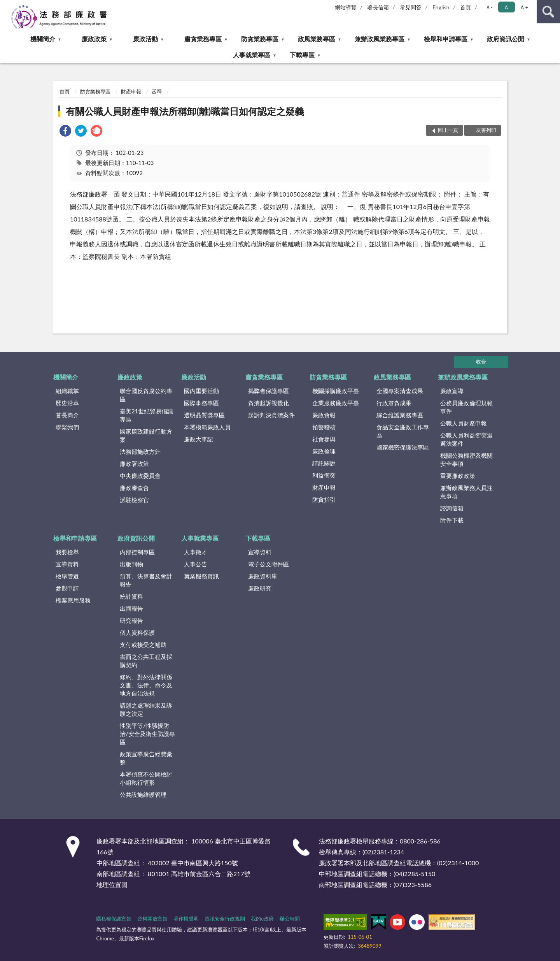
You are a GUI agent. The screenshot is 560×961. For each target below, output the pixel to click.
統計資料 (131, 596)
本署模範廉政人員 (207, 427)
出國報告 (131, 608)
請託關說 (324, 463)
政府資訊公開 (506, 39)
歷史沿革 (67, 403)
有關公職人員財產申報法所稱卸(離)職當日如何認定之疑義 (185, 111)
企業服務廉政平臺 (336, 403)
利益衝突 (324, 475)
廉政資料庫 (263, 576)
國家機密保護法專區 (403, 447)
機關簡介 (43, 39)
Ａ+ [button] (524, 7)
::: (6, 6)
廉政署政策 (134, 464)
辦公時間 (290, 919)
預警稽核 (324, 427)
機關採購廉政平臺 (336, 391)
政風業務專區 (317, 39)
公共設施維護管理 (143, 794)
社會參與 (324, 439)
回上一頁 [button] (448, 130)
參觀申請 (67, 588)
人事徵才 (196, 552)
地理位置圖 (112, 885)
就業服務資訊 (201, 576)
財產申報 (131, 91)
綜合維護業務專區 (400, 415)
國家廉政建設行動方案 (146, 435)
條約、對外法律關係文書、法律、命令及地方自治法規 (146, 685)
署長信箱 (378, 7)
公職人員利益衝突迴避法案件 (466, 439)
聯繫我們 (67, 427)
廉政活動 (145, 39)
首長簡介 (67, 415)
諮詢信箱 (452, 508)
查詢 (548, 12)
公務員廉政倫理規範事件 (466, 407)
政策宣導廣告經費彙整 (146, 758)
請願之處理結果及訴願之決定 (146, 709)
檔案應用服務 (73, 600)
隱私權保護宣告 (114, 919)
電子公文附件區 (269, 564)
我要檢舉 (67, 552)
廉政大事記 (199, 439)
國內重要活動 (201, 391)
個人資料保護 (137, 632)
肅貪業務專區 (203, 39)
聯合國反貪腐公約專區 (146, 395)
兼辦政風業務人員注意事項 (466, 492)
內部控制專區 (137, 552)
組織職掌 (67, 391)
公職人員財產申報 (464, 423)
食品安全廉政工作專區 (403, 431)
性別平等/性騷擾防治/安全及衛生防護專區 (147, 734)
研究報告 (131, 620)
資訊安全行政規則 (225, 919)
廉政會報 (324, 415)
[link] (65, 132)
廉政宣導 (452, 391)
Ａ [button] (506, 7)
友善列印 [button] (486, 130)
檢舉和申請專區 (446, 39)
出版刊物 (131, 564)
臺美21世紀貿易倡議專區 (146, 415)
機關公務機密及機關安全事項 (466, 459)
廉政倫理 (324, 451)
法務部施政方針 (140, 452)
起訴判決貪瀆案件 (271, 415)
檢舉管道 (67, 576)
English (441, 7)
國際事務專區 (201, 403)
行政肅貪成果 (394, 403)
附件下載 (452, 520)
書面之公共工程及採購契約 (146, 661)
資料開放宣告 (152, 919)
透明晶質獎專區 (204, 415)
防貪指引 (324, 499)
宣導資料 (67, 564)
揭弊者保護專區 (269, 391)
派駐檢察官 (134, 500)
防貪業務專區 (260, 39)
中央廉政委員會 (140, 476)
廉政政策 (94, 39)
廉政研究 (260, 588)
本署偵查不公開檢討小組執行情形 (146, 778)
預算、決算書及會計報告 (146, 580)
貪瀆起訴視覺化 (269, 403)
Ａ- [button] (489, 7)
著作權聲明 (186, 919)
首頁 (465, 7)
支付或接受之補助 (143, 645)
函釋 (157, 91)
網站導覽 (346, 7)
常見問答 (411, 7)
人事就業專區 (252, 55)
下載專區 (302, 55)
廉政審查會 (134, 488)
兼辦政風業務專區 (380, 39)
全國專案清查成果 (400, 391)
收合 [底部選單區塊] (481, 362)
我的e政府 (262, 919)
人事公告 (196, 564)
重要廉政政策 (458, 476)
